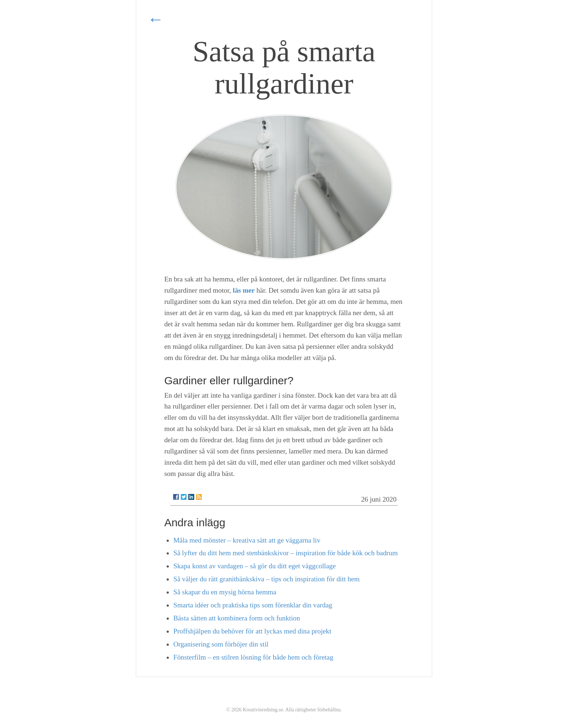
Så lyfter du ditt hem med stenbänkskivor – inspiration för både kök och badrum (285, 553)
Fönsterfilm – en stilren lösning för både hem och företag (253, 657)
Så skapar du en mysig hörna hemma (225, 592)
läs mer (244, 290)
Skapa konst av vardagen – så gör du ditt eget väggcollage (254, 566)
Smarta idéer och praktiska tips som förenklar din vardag (253, 605)
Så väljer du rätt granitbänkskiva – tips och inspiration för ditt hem (266, 579)
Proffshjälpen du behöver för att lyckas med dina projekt (252, 631)
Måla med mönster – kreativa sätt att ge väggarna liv (247, 540)
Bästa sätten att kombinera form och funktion (237, 618)
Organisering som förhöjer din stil (221, 644)
